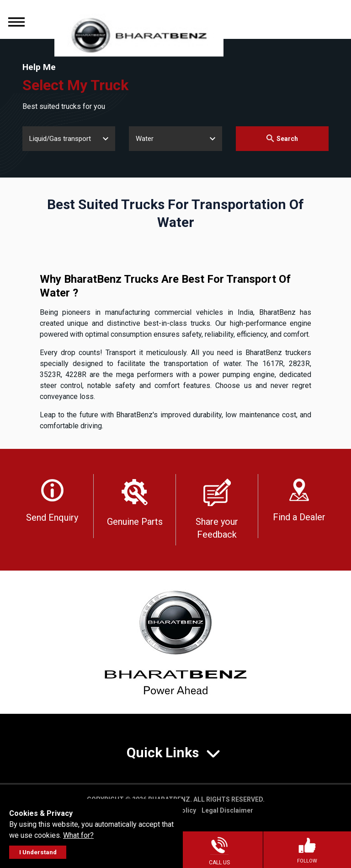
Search (282, 138)
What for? (78, 835)
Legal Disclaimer (227, 810)
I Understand (38, 852)
